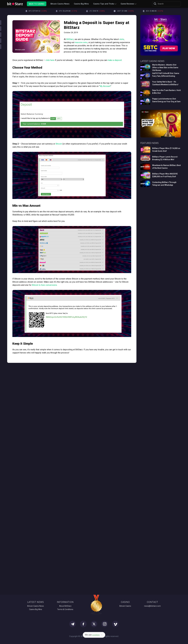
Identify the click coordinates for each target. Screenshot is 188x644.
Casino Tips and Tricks (104, 4)
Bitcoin (59, 144)
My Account (105, 86)
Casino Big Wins (81, 4)
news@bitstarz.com (152, 606)
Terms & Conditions (65, 609)
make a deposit (115, 60)
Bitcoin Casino (125, 606)
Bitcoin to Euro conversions (44, 285)
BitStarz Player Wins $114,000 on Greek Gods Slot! (166, 150)
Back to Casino (37, 4)
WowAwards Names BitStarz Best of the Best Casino (166, 167)
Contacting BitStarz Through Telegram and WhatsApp (164, 184)
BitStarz (70, 39)
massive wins (81, 42)
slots (122, 39)
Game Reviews (127, 4)
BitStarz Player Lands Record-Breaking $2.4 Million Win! (165, 158)
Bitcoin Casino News (60, 4)
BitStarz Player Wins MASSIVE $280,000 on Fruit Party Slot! (165, 175)
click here (50, 60)
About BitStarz (65, 606)
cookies (96, 635)
